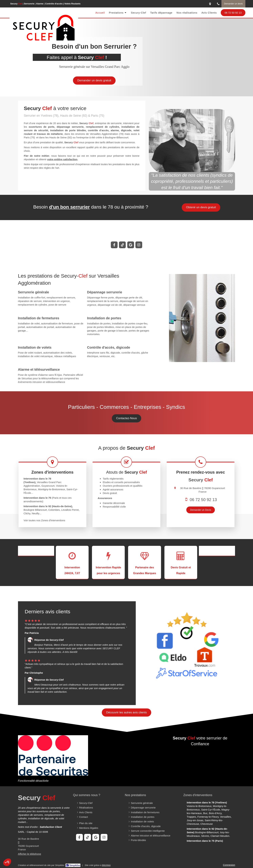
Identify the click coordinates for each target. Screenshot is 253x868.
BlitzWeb (106, 865)
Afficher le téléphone (30, 854)
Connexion (229, 865)
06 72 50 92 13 (203, 500)
